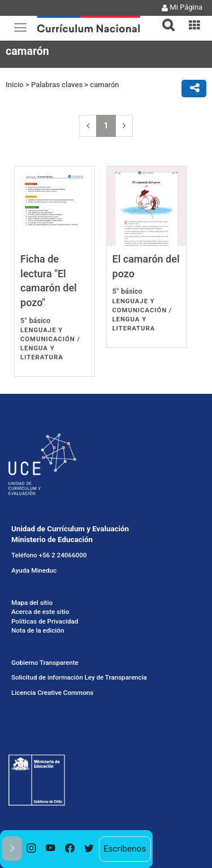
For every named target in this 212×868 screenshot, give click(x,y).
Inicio (15, 85)
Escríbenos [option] (125, 849)
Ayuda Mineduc (34, 570)
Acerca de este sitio (40, 612)
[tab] (164, 18)
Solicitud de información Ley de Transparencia (79, 677)
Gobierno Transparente (45, 663)
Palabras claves (57, 85)
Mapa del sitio (32, 603)
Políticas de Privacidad (45, 621)
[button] (164, 18)
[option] (32, 849)
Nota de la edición (38, 630)
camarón (104, 85)
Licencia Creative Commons (52, 693)
